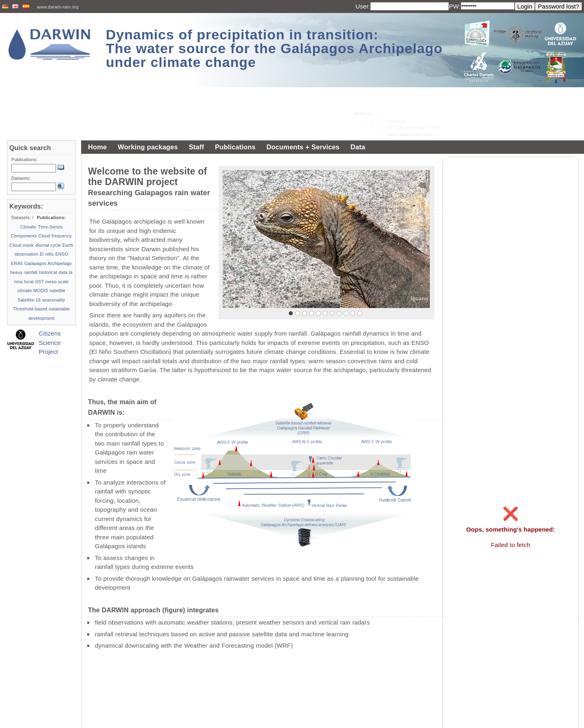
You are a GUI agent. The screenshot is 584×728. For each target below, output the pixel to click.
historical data (53, 272)
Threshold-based (30, 309)
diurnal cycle (48, 245)
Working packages (148, 147)
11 (360, 313)
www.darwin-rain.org (58, 7)
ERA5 (17, 263)
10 (353, 313)
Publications (235, 147)
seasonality (54, 300)
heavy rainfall (24, 272)
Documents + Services (303, 147)
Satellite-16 (29, 300)
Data (358, 147)
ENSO (62, 254)
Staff (196, 147)
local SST (34, 282)
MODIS (41, 291)
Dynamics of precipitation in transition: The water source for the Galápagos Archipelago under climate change (274, 48)
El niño (47, 254)
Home (97, 147)
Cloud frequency (55, 236)
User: (363, 6)
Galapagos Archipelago (48, 263)
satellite (58, 291)
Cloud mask (21, 245)
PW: (455, 6)
